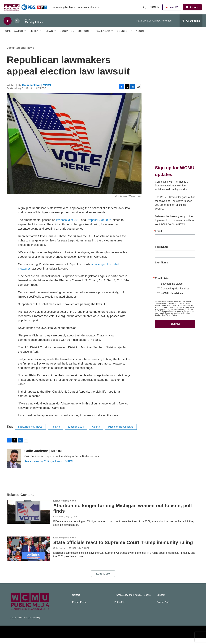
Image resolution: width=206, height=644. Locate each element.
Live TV (172, 8)
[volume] (17, 23)
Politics (56, 432)
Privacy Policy (79, 608)
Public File (120, 608)
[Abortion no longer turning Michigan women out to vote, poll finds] (28, 517)
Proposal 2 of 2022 (99, 226)
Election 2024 (76, 432)
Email (158, 250)
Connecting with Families (175, 307)
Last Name (161, 281)
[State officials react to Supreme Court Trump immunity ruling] (28, 554)
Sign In (155, 8)
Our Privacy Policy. (169, 333)
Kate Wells (59, 522)
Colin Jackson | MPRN (36, 91)
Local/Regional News (20, 53)
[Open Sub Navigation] (25, 33)
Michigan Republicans (121, 432)
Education (67, 33)
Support (83, 33)
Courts (96, 432)
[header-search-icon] (145, 8)
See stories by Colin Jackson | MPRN (49, 467)
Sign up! (175, 342)
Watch (19, 33)
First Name (162, 265)
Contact (76, 601)
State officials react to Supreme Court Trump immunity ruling (123, 548)
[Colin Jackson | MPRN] (14, 464)
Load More (103, 579)
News (49, 33)
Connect (123, 33)
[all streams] (191, 23)
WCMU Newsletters (172, 312)
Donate (194, 8)
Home (7, 33)
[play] (8, 23)
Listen (34, 33)
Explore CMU (163, 608)
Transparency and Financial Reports (132, 601)
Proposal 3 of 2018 (68, 226)
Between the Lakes (172, 302)
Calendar (103, 33)
